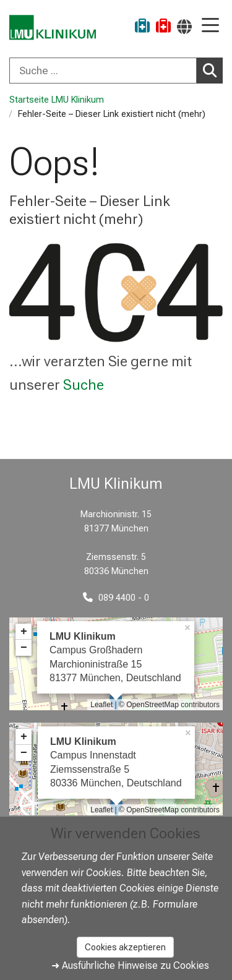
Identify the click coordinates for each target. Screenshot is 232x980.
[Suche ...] (103, 71)
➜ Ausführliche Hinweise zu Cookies (130, 965)
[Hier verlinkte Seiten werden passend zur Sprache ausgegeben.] (184, 26)
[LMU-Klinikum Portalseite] (53, 28)
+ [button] (24, 632)
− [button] (24, 648)
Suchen (213, 70)
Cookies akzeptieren (125, 947)
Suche (84, 385)
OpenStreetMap (153, 705)
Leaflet (101, 705)
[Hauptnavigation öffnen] (210, 26)
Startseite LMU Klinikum (57, 100)
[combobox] (116, 71)
